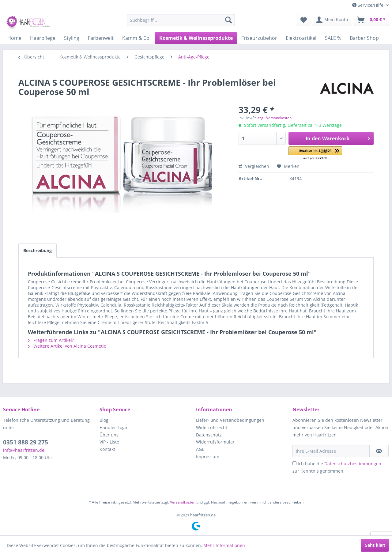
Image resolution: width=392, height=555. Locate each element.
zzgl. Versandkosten (275, 118)
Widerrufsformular (215, 442)
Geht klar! (375, 545)
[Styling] (72, 38)
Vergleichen (254, 166)
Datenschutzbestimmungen (353, 464)
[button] (315, 153)
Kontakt (107, 449)
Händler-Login (114, 427)
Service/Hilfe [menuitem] (368, 5)
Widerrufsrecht (212, 427)
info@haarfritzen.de (24, 450)
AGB (200, 449)
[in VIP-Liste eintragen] (379, 451)
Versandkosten (183, 502)
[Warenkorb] (371, 20)
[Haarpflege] (43, 38)
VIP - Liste (109, 442)
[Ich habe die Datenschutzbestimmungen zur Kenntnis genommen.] (294, 463)
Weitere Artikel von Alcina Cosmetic (67, 346)
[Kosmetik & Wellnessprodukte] (196, 38)
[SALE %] (333, 38)
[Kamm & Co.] (136, 38)
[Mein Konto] (332, 20)
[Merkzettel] (304, 20)
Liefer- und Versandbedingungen (230, 420)
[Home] (14, 38)
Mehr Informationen (224, 545)
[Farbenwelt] (101, 38)
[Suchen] (228, 20)
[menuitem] (181, 20)
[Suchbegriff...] (181, 20)
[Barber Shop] (364, 38)
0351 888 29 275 (26, 442)
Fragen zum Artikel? (51, 340)
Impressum (208, 457)
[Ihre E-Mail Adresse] (331, 451)
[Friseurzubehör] (259, 38)
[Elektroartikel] (301, 38)
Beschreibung (38, 250)
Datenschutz (209, 435)
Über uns (109, 435)
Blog (104, 420)
